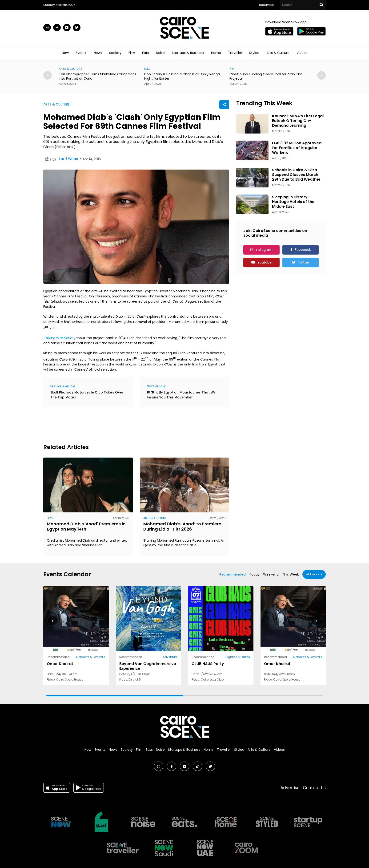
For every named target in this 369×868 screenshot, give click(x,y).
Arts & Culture (278, 53)
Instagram (264, 250)
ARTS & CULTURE (70, 69)
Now (65, 53)
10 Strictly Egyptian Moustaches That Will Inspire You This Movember (182, 395)
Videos (302, 53)
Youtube (265, 262)
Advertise (290, 788)
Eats (146, 53)
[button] (321, 75)
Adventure (170, 657)
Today (254, 574)
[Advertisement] (129, 425)
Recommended (233, 574)
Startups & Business (188, 53)
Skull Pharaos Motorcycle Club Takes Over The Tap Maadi (87, 395)
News (98, 53)
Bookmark (266, 5)
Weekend (271, 574)
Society (115, 53)
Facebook (303, 250)
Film (132, 53)
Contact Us (314, 788)
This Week (291, 574)
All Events (313, 574)
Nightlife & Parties (238, 657)
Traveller (235, 53)
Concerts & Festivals (91, 657)
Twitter (303, 262)
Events (81, 53)
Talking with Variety (60, 338)
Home (216, 53)
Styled (254, 53)
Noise (160, 53)
